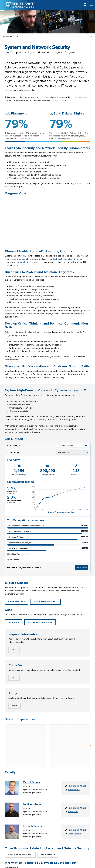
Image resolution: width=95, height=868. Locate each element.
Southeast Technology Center (66, 259)
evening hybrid (23, 262)
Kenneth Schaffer (33, 807)
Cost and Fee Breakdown (40, 622)
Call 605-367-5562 (77, 789)
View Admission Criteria (45, 602)
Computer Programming (20, 836)
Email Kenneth (75, 815)
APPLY (15, 706)
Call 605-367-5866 (77, 811)
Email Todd (73, 793)
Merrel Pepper (32, 764)
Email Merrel (74, 771)
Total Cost (14, 622)
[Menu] (91, 5)
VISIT (14, 678)
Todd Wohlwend (33, 786)
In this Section (10, 37)
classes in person (17, 259)
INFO (14, 650)
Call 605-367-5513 (77, 767)
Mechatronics (48, 836)
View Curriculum (17, 602)
